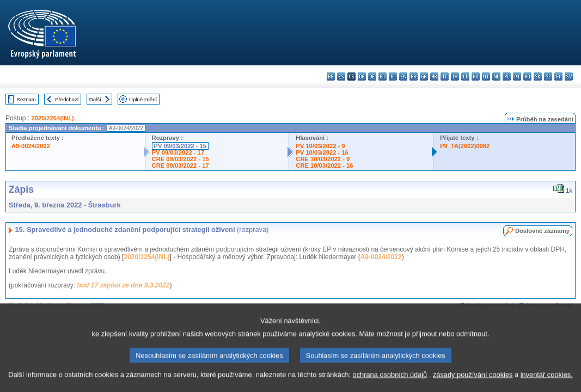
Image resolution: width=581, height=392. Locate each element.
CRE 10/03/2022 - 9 (323, 159)
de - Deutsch (372, 76)
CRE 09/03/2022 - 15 (181, 159)
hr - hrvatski (434, 76)
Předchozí (67, 99)
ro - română (527, 76)
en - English (403, 76)
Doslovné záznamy (542, 231)
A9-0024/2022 (31, 146)
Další (95, 99)
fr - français (414, 76)
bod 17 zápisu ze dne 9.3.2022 (123, 285)
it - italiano (445, 76)
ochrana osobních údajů (390, 384)
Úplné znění (143, 99)
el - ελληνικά (393, 76)
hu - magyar (476, 76)
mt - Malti (486, 76)
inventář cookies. (547, 384)
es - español (341, 76)
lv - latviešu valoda (455, 76)
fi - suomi (558, 76)
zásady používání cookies (473, 384)
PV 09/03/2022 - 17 (178, 152)
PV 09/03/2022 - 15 (180, 146)
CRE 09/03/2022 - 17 (181, 166)
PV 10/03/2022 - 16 (322, 152)
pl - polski (507, 76)
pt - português (517, 76)
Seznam (26, 99)
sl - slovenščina (548, 76)
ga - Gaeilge (424, 76)
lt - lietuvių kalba (465, 76)
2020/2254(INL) (52, 118)
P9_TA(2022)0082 (465, 146)
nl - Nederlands (496, 76)
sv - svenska (569, 76)
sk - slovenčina (538, 76)
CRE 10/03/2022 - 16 (324, 166)
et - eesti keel (383, 76)
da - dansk (362, 76)
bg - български (331, 76)
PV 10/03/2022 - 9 (320, 146)
